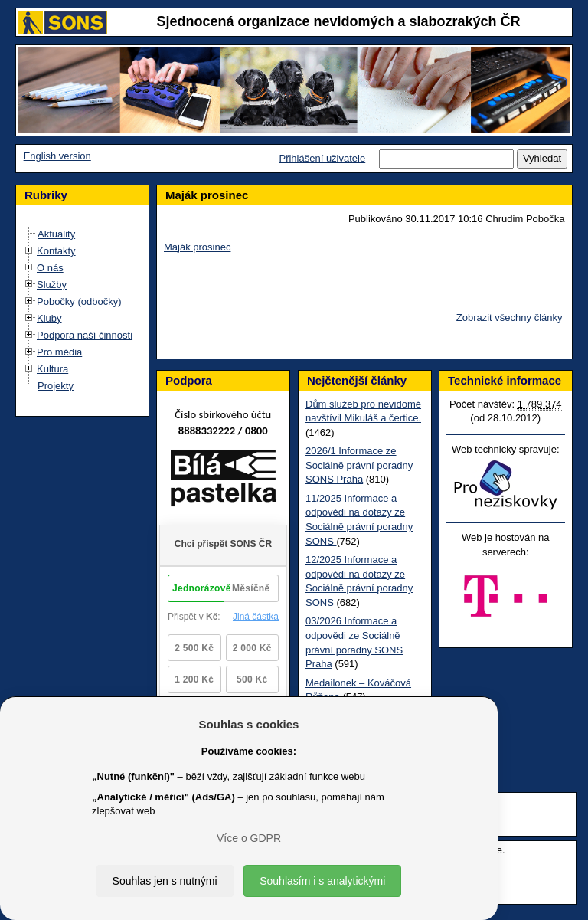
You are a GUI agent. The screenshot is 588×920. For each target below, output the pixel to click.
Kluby (49, 318)
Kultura (52, 369)
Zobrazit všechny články (510, 318)
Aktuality (56, 234)
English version (57, 156)
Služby (52, 285)
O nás (50, 268)
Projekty (56, 386)
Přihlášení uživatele (322, 158)
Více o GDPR (249, 838)
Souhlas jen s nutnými (165, 881)
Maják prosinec (197, 247)
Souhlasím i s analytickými (322, 881)
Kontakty (56, 251)
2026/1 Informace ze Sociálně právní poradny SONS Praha (359, 465)
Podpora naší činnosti (85, 335)
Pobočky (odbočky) (79, 301)
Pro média (59, 352)
